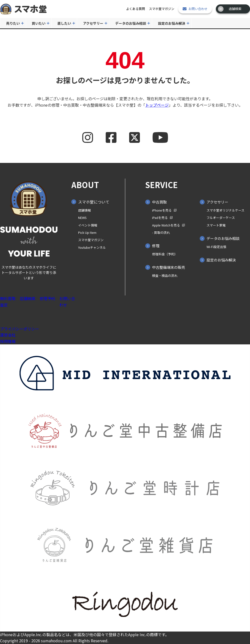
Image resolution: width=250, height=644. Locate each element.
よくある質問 (135, 9)
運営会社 (8, 335)
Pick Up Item (87, 232)
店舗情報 (84, 210)
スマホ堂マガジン (162, 9)
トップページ (157, 105)
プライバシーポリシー (20, 329)
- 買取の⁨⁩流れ (161, 232)
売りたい (13, 23)
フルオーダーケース (221, 218)
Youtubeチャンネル (92, 247)
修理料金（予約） (165, 254)
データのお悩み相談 (131, 23)
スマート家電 (216, 225)
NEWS (82, 218)
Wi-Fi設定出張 (216, 247)
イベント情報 (88, 225)
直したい (64, 23)
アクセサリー (93, 23)
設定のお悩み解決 (172, 23)
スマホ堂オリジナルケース (225, 210)
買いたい (39, 23)
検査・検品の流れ (165, 276)
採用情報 (8, 341)
